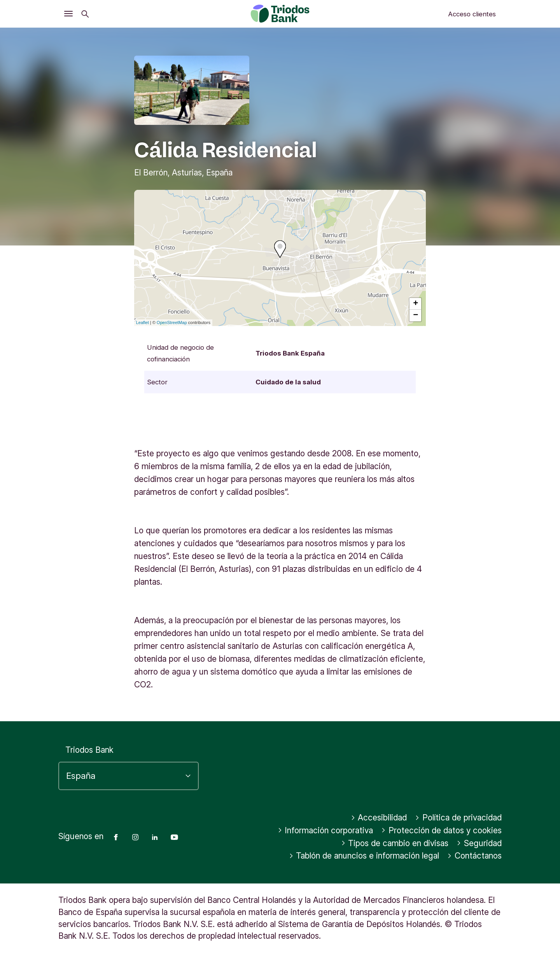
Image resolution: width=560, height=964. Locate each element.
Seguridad (479, 843)
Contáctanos (474, 856)
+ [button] (416, 304)
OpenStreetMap (172, 323)
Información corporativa (325, 830)
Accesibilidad (379, 818)
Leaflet (143, 323)
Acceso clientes (472, 14)
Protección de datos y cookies (441, 830)
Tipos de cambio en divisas (395, 843)
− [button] (416, 315)
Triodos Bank (89, 750)
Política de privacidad (458, 818)
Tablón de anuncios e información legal (364, 856)
